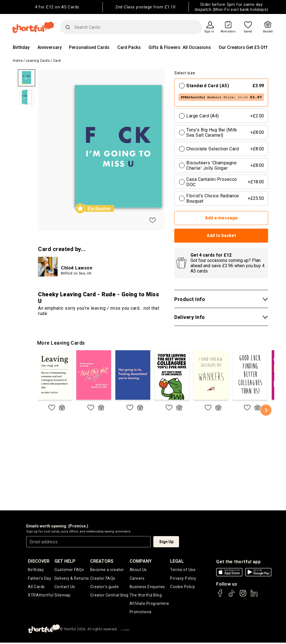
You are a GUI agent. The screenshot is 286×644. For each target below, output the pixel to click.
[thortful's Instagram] (243, 596)
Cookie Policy (183, 587)
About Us (138, 570)
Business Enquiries (147, 587)
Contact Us (65, 587)
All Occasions (197, 47)
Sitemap (63, 596)
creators (102, 561)
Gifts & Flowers (165, 47)
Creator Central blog (109, 596)
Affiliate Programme (149, 605)
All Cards (36, 587)
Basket (268, 32)
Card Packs (129, 47)
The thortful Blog (146, 596)
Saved (248, 32)
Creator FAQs (103, 579)
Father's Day (40, 579)
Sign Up (166, 542)
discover (39, 561)
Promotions (141, 613)
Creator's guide (105, 587)
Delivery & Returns (72, 579)
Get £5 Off (257, 47)
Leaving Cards (38, 61)
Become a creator (107, 570)
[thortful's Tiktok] (232, 596)
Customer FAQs (69, 570)
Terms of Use (183, 570)
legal (177, 561)
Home (18, 61)
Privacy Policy (183, 579)
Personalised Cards (89, 47)
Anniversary (50, 47)
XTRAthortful (41, 596)
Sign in (209, 32)
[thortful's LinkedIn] (254, 596)
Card (57, 61)
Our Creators (232, 47)
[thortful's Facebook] (220, 596)
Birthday (21, 47)
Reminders (228, 32)
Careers (137, 579)
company (141, 561)
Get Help (65, 561)
